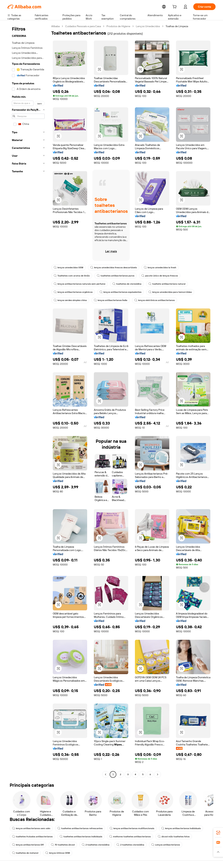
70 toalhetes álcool (61, 845)
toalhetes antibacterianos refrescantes (77, 828)
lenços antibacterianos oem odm (30, 828)
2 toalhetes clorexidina (93, 845)
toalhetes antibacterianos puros (113, 276)
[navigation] (28, 401)
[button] (99, 69)
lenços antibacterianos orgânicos (72, 292)
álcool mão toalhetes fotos (166, 837)
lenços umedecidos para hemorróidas (165, 292)
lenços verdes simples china (70, 300)
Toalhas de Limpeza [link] (177, 26)
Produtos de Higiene (119, 26)
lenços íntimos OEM (24, 853)
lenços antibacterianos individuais (173, 828)
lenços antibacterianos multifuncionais (126, 828)
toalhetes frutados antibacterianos (31, 837)
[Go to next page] (158, 774)
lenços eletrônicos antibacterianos (151, 300)
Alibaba (56, 26)
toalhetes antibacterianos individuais (77, 837)
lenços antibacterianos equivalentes (118, 292)
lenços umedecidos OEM (68, 268)
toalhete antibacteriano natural (162, 284)
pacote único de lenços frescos (155, 276)
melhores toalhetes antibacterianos (124, 837)
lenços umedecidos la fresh (156, 268)
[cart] (175, 7)
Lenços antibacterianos (160, 845)
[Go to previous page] (106, 774)
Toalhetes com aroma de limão (71, 276)
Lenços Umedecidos (148, 26)
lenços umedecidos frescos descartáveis (111, 268)
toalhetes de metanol (193, 845)
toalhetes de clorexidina (123, 284)
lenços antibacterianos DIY (27, 845)
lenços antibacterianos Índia (109, 300)
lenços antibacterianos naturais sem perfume (78, 284)
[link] (218, 833)
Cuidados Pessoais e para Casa (84, 26)
